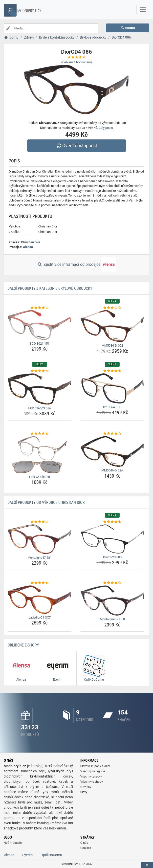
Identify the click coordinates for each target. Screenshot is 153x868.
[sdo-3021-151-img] (40, 325)
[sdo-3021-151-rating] (40, 308)
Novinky (86, 787)
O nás (84, 843)
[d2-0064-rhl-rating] (112, 371)
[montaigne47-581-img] (40, 539)
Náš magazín (13, 843)
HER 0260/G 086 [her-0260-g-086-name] (39, 408)
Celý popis (106, 128)
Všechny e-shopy (92, 782)
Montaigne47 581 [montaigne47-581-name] (40, 558)
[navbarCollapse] (143, 10)
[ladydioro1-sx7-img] (40, 600)
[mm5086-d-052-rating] (112, 308)
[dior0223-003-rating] (112, 522)
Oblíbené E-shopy (23, 645)
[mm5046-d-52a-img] (112, 451)
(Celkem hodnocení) (77, 62)
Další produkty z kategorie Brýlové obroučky (50, 288)
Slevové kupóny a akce (95, 766)
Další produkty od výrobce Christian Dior (46, 502)
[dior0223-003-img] (112, 539)
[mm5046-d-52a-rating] (112, 434)
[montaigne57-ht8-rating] (112, 583)
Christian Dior (31, 242)
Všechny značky (91, 777)
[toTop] (147, 865)
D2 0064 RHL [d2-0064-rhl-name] (112, 407)
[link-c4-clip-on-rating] (40, 434)
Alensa (28, 247)
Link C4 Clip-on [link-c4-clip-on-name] (40, 477)
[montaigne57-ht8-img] (112, 601)
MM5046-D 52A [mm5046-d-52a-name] (112, 470)
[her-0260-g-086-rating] (40, 371)
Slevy (84, 792)
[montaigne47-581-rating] (40, 522)
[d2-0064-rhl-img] (112, 388)
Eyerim (27, 855)
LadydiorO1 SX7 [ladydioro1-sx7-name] (40, 617)
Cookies (86, 848)
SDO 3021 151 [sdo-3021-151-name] (39, 344)
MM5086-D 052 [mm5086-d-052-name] (112, 345)
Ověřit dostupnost (76, 145)
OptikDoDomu (51, 855)
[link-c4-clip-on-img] (40, 455)
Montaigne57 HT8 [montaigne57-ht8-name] (112, 619)
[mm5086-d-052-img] (112, 326)
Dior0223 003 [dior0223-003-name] (112, 557)
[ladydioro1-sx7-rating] (40, 583)
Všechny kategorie (93, 771)
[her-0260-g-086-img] (40, 389)
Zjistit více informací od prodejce (76, 265)
